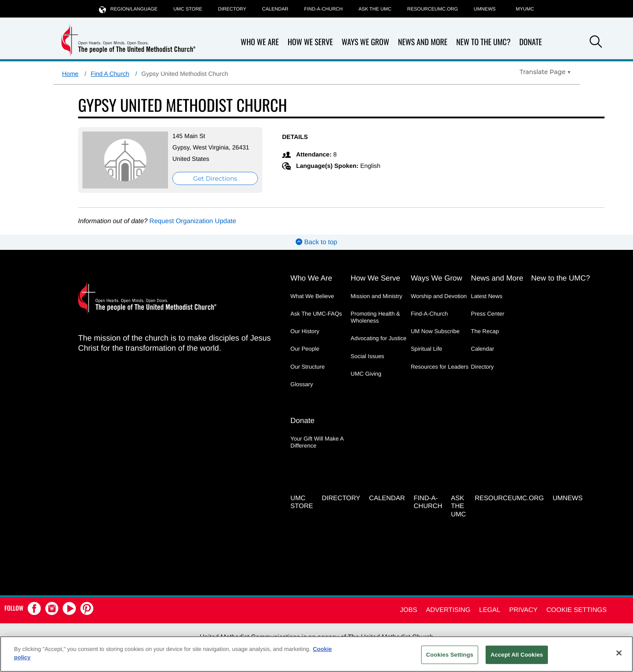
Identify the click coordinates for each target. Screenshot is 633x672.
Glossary (302, 384)
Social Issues (367, 356)
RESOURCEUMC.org (433, 9)
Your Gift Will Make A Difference (317, 442)
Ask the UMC (375, 9)
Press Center (488, 314)
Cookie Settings (576, 610)
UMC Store (188, 9)
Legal (490, 610)
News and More (423, 42)
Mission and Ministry (376, 296)
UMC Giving (366, 374)
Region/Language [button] (129, 9)
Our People (305, 349)
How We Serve (310, 42)
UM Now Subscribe (435, 331)
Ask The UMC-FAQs (316, 314)
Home (70, 74)
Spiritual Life (426, 349)
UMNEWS (485, 9)
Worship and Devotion (439, 296)
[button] (596, 43)
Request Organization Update (193, 221)
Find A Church (110, 74)
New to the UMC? (483, 42)
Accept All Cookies (517, 655)
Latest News (487, 296)
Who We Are (260, 42)
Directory (232, 9)
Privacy (524, 610)
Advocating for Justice (378, 338)
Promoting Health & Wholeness (375, 317)
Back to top (316, 242)
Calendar (275, 9)
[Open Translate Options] (545, 72)
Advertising (448, 610)
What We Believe (312, 296)
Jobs (409, 610)
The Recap (485, 331)
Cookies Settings (450, 655)
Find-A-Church (323, 9)
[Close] (619, 653)
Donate (531, 42)
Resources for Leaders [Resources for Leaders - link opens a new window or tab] (440, 367)
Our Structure (308, 367)
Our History (305, 331)
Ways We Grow (365, 42)
